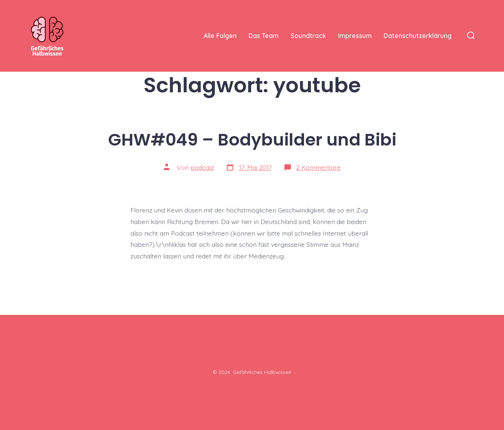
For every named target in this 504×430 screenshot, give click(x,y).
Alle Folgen (220, 35)
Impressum (355, 35)
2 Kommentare (318, 167)
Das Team (264, 35)
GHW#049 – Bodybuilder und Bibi (252, 140)
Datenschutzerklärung (418, 35)
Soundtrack (308, 35)
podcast (202, 167)
